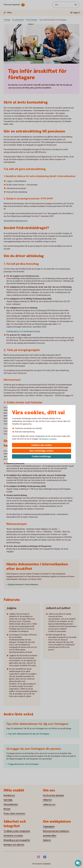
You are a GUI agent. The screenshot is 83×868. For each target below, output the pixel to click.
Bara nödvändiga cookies (42, 451)
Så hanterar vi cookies (48, 439)
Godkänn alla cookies (42, 445)
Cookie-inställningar (41, 457)
